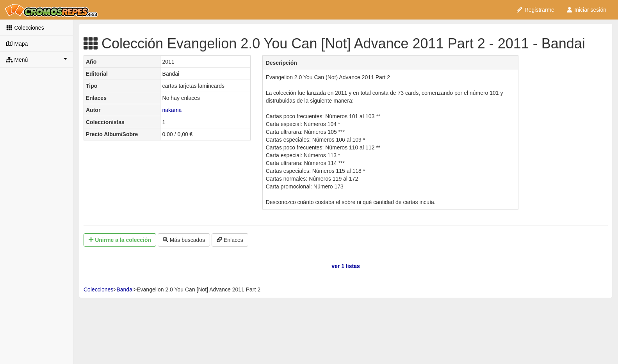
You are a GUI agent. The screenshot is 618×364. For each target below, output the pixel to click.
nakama (172, 110)
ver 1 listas (346, 266)
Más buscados (184, 240)
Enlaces (230, 240)
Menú (37, 59)
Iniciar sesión (586, 10)
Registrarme (535, 10)
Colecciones (25, 28)
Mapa (17, 44)
